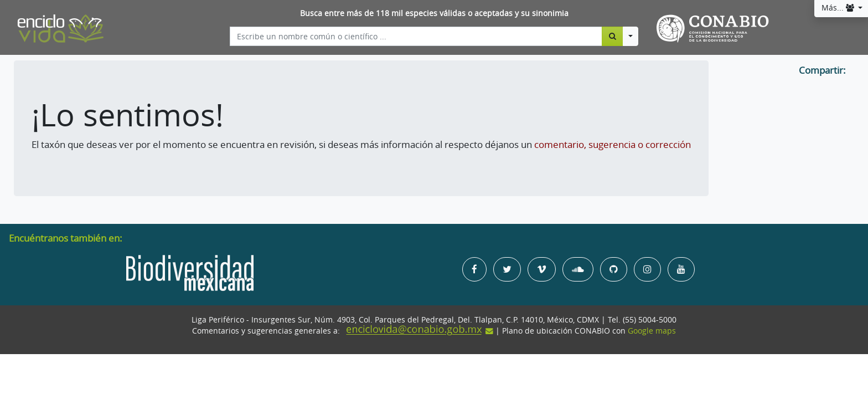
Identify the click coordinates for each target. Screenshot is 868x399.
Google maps (652, 331)
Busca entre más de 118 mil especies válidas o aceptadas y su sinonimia (434, 13)
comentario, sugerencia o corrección (613, 144)
